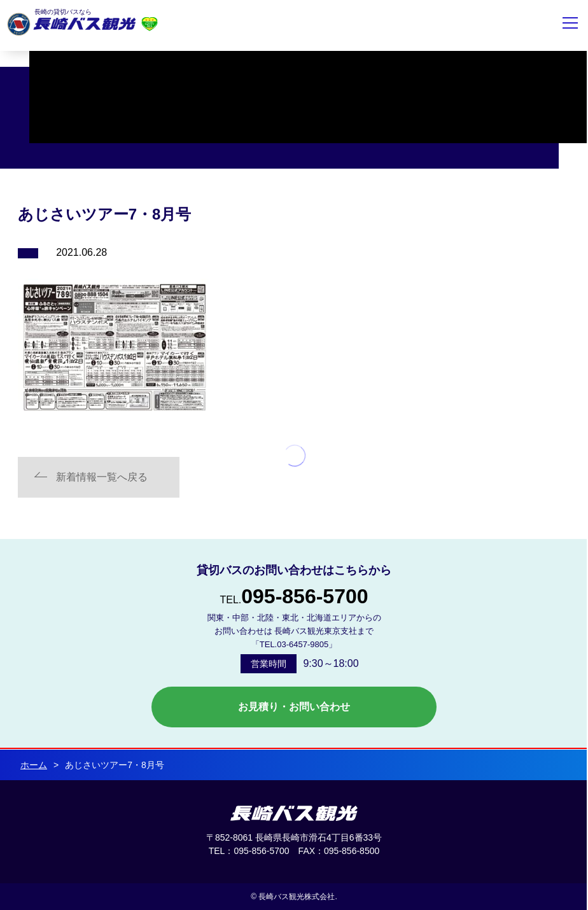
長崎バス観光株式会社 (71, 24)
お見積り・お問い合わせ (294, 707)
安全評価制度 (150, 24)
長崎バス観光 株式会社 (294, 813)
